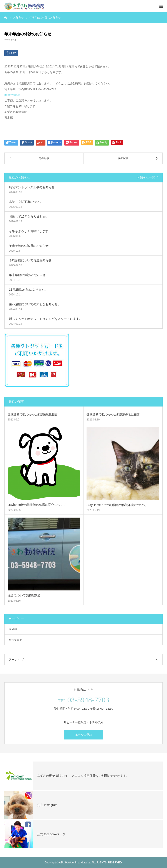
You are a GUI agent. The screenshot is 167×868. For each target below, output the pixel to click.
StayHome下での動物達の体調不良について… (118, 505)
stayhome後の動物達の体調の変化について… (39, 505)
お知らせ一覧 (146, 177)
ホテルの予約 (83, 735)
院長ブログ (15, 640)
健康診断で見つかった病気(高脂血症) (33, 414)
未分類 (13, 629)
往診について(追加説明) (24, 595)
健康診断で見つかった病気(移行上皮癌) (113, 414)
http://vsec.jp (12, 95)
